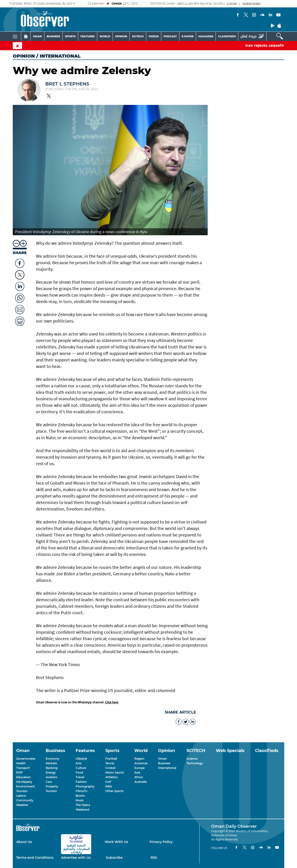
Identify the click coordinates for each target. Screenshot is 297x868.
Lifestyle (81, 759)
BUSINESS (53, 36)
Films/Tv (82, 791)
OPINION (121, 36)
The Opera (83, 805)
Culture (81, 768)
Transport (23, 768)
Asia (137, 772)
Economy (53, 759)
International (167, 768)
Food (79, 772)
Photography (85, 786)
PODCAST (170, 36)
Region (139, 759)
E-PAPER (188, 36)
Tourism (22, 791)
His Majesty (24, 782)
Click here (112, 702)
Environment (26, 786)
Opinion (24, 56)
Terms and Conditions (35, 858)
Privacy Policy (161, 842)
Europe (139, 768)
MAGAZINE (206, 36)
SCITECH (138, 36)
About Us (24, 842)
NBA (109, 786)
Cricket (110, 768)
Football (111, 759)
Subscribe (114, 858)
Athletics (111, 777)
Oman (162, 759)
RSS (154, 858)
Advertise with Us (76, 858)
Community (25, 800)
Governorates (26, 759)
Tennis (110, 763)
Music (80, 800)
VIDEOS (154, 36)
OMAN (37, 36)
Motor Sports (115, 772)
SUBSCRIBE (252, 4)
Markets (51, 763)
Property (52, 786)
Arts (79, 763)
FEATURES (88, 36)
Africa (139, 777)
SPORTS (70, 36)
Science (192, 759)
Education (23, 777)
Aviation (52, 777)
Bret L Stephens (67, 84)
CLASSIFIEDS (227, 36)
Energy (51, 772)
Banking (52, 768)
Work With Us (116, 842)
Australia (140, 782)
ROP (19, 772)
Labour (21, 796)
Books (80, 796)
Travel (80, 777)
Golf (108, 782)
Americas (141, 763)
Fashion (81, 782)
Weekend (82, 810)
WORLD (105, 36)
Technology (195, 763)
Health (21, 763)
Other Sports (114, 791)
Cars (49, 782)
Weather (22, 805)
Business (164, 763)
